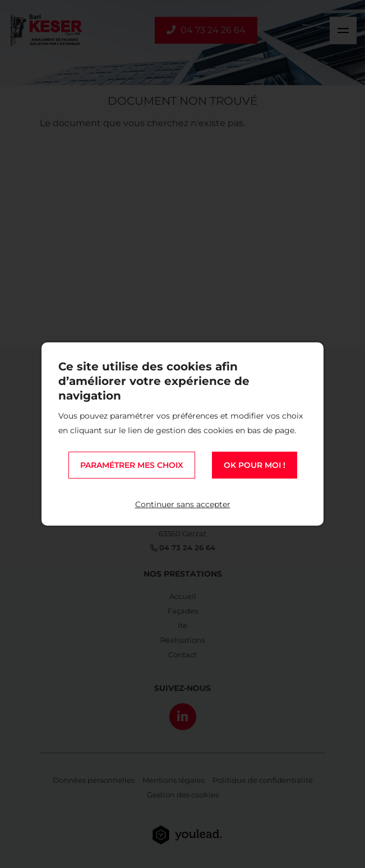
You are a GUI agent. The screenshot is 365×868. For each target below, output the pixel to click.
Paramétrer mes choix (132, 465)
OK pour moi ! (255, 465)
